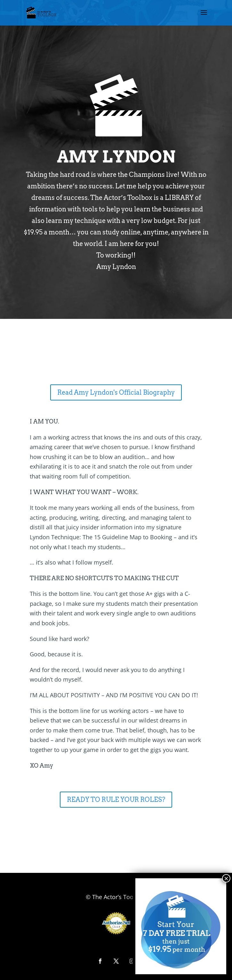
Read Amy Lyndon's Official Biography (116, 392)
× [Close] (226, 880)
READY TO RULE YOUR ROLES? (116, 800)
